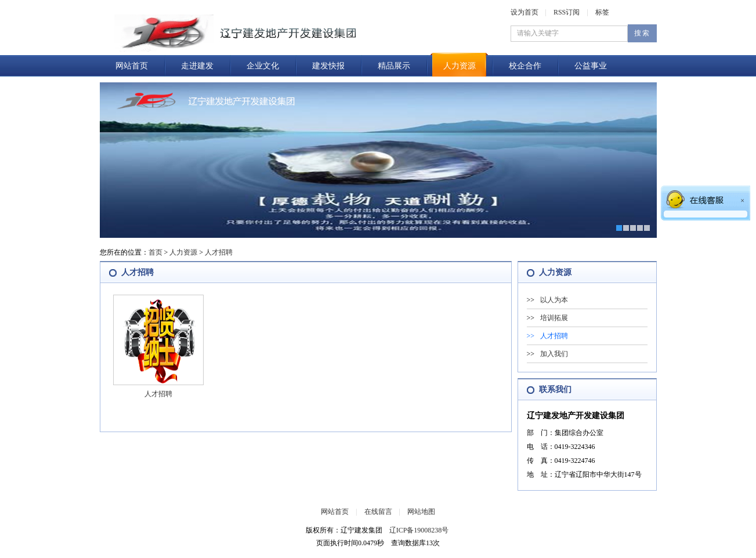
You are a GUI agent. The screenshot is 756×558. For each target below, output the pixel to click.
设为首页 (525, 12)
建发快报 (328, 66)
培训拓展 (554, 318)
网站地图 (421, 512)
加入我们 (554, 354)
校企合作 (525, 66)
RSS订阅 (567, 12)
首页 (155, 252)
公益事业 (591, 66)
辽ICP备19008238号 (419, 530)
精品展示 (394, 66)
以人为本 (554, 300)
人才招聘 (219, 252)
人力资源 (460, 66)
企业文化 (263, 66)
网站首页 (132, 66)
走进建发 (197, 66)
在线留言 (378, 512)
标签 (602, 12)
